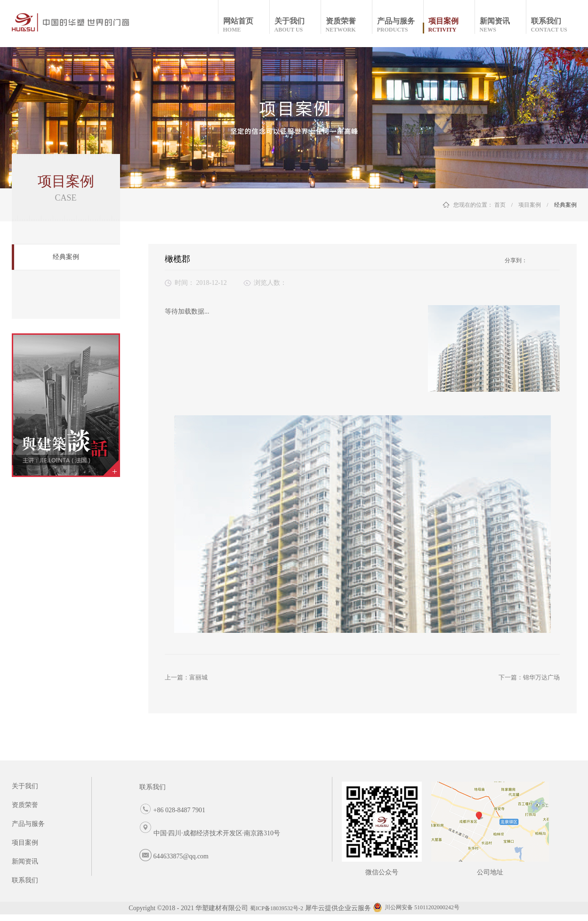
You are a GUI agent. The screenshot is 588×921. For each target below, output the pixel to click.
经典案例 (565, 205)
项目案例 (530, 205)
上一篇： (186, 677)
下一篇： (529, 677)
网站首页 (246, 25)
